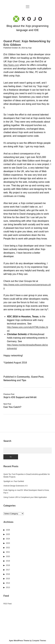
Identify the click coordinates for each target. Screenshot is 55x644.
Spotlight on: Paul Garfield (14, 481)
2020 (8, 556)
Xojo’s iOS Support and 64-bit (20, 397)
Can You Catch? (12, 407)
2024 (8, 539)
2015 (8, 579)
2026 (8, 530)
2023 (8, 543)
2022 (8, 548)
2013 (8, 587)
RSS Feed (7, 604)
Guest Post (37, 377)
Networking (10, 380)
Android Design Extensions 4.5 (15, 486)
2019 (8, 561)
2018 (8, 565)
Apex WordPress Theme (19, 641)
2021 (8, 552)
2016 (8, 574)
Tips (24, 380)
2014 (8, 583)
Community (23, 377)
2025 (8, 534)
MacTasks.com (11, 65)
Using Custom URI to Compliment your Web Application (25, 497)
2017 (8, 570)
